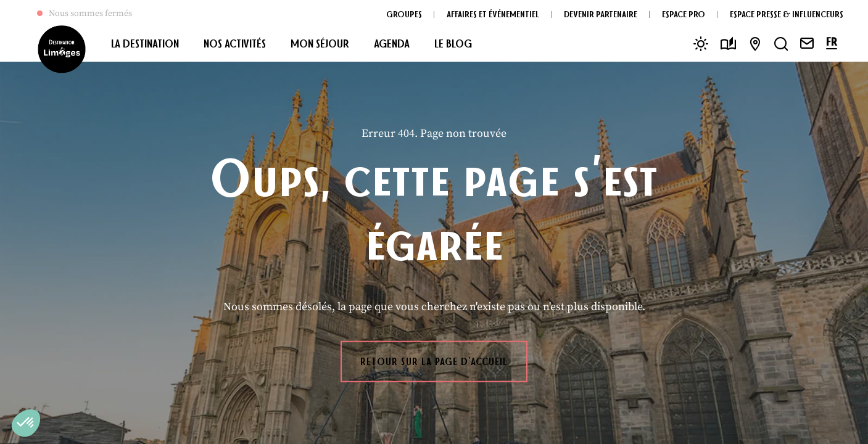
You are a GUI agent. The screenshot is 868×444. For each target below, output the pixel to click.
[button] (26, 423)
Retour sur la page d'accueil (434, 361)
